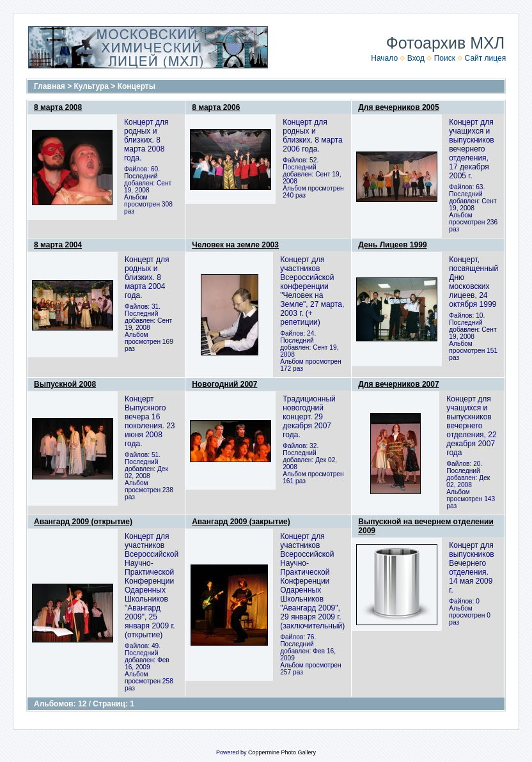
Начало (384, 58)
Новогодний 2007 (224, 384)
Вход (416, 58)
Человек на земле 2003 (235, 245)
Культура (91, 86)
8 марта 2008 (58, 107)
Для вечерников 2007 (398, 384)
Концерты (137, 86)
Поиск (445, 58)
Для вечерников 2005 (398, 107)
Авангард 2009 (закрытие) (241, 522)
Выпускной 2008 (65, 384)
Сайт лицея (486, 58)
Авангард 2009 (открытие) (83, 522)
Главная (50, 86)
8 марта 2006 (216, 107)
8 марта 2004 (58, 245)
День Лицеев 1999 (392, 245)
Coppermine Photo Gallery (282, 752)
